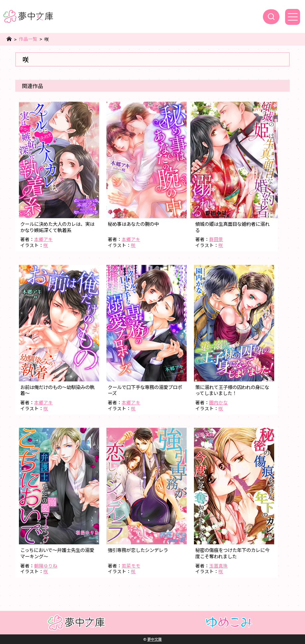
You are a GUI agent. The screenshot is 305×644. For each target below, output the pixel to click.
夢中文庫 (154, 639)
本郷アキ (43, 239)
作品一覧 (28, 39)
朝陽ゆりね (46, 566)
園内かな (218, 402)
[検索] (271, 17)
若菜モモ (131, 566)
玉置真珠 (218, 566)
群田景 (216, 239)
